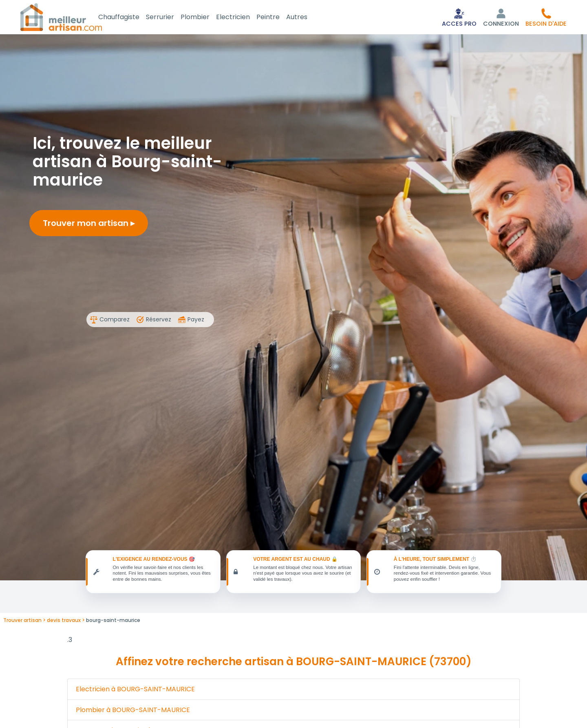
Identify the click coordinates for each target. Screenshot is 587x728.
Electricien (243, 18)
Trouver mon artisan (89, 225)
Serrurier (170, 18)
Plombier (205, 18)
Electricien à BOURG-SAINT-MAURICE (135, 693)
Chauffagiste (129, 18)
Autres (307, 18)
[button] (546, 18)
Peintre (278, 18)
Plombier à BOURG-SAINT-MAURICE (133, 714)
